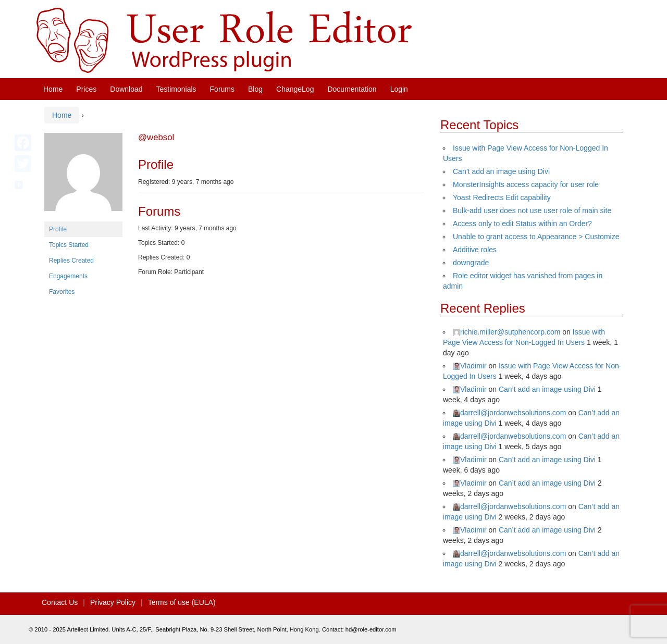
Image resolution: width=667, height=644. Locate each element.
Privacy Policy (113, 602)
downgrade (471, 263)
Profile (58, 229)
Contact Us (60, 602)
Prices (86, 89)
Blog (255, 89)
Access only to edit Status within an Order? (522, 224)
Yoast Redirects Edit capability (502, 197)
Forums (222, 89)
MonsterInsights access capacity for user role (526, 184)
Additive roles (475, 250)
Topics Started (69, 245)
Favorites (62, 292)
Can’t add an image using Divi (501, 171)
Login (399, 89)
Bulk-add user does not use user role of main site (532, 210)
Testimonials (176, 89)
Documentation (352, 89)
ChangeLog (295, 89)
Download (126, 89)
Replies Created (71, 261)
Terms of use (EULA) (182, 602)
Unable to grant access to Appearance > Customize (536, 237)
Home (53, 89)
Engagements (68, 276)
